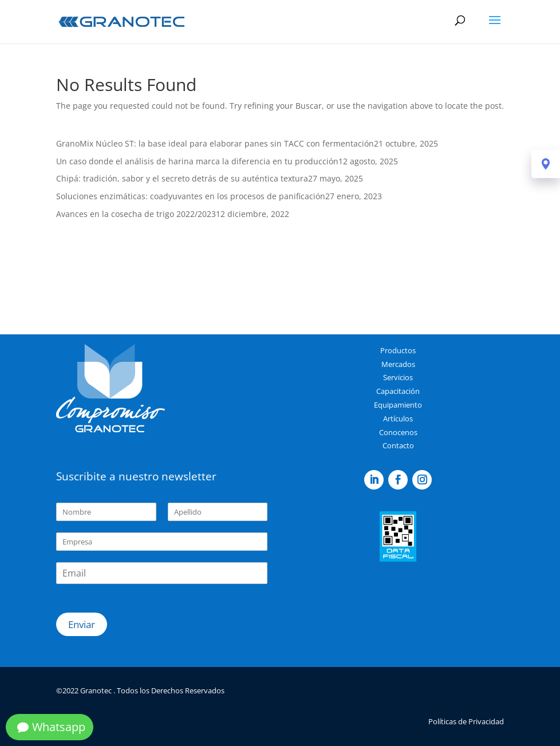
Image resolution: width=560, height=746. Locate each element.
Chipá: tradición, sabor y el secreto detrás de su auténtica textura (182, 178)
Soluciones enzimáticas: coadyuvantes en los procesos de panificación (191, 196)
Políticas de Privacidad (466, 721)
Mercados (398, 364)
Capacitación (398, 391)
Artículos (398, 419)
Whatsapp (59, 727)
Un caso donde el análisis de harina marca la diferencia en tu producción (197, 161)
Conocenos (398, 432)
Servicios (398, 377)
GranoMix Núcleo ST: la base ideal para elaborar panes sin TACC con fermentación (215, 143)
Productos (398, 350)
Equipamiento (398, 405)
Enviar (82, 624)
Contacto (398, 445)
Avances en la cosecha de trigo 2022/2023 (136, 214)
